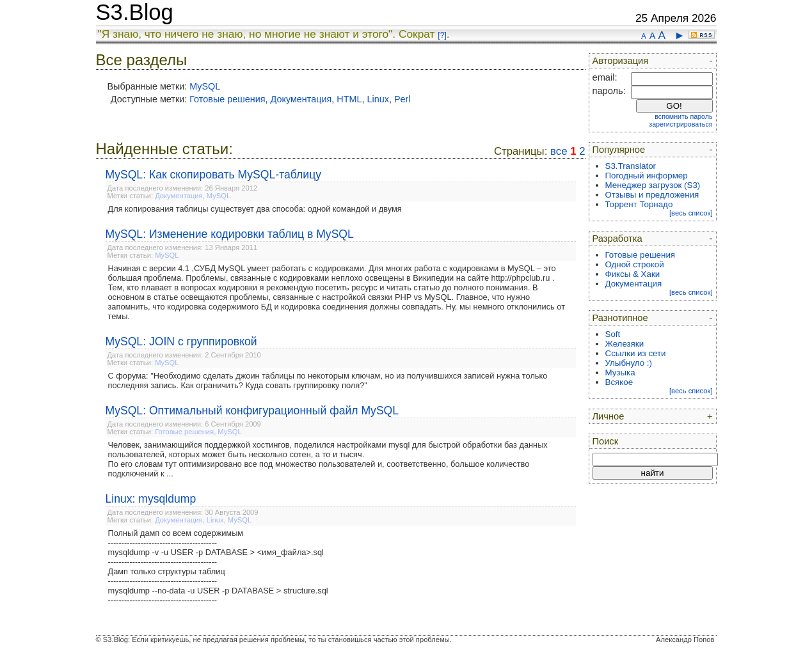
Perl (402, 99)
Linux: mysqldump (151, 499)
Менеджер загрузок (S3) (653, 185)
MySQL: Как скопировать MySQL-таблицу (214, 175)
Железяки (625, 344)
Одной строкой (635, 264)
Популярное (619, 150)
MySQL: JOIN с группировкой (181, 341)
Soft (613, 334)
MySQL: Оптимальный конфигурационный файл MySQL (252, 411)
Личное (609, 416)
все (559, 151)
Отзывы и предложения (652, 195)
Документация (301, 99)
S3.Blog (135, 12)
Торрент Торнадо (639, 204)
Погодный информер (647, 176)
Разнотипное (620, 318)
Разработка (617, 239)
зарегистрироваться (681, 124)
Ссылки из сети (636, 353)
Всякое (619, 382)
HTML (349, 99)
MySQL (205, 86)
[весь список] (691, 213)
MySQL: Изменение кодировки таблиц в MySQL (230, 234)
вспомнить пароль (683, 116)
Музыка (620, 373)
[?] (442, 35)
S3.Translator (631, 166)
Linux (378, 99)
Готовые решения (227, 99)
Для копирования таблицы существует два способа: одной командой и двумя (255, 209)
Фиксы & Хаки (633, 274)
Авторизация (621, 61)
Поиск (606, 441)
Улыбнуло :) (629, 363)
